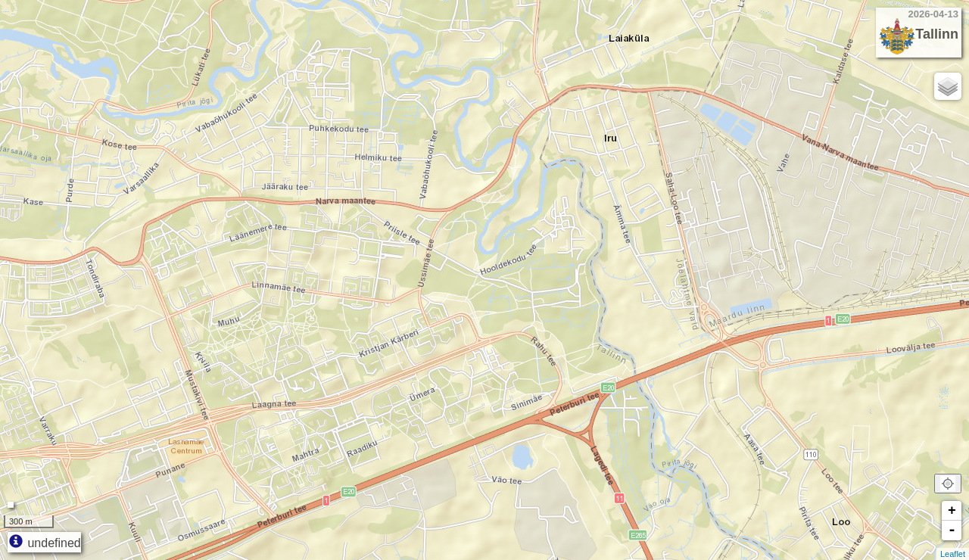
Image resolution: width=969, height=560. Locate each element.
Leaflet (953, 554)
